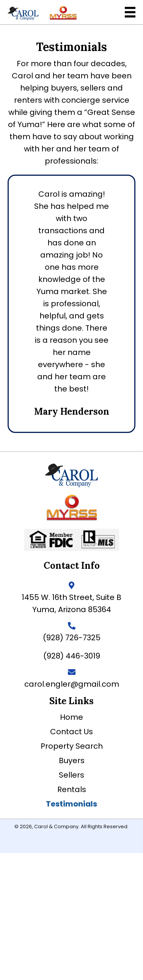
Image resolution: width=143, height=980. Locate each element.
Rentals (72, 789)
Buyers (72, 760)
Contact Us (71, 732)
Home (71, 717)
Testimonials (71, 804)
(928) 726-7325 (72, 638)
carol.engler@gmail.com (72, 684)
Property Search (72, 746)
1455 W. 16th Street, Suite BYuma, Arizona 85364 (71, 603)
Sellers (71, 775)
